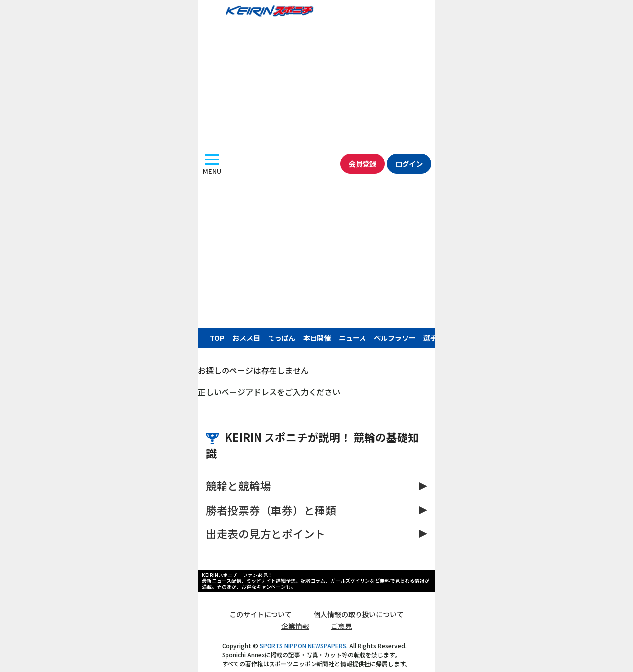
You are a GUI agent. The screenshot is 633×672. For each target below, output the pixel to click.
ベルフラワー (395, 338)
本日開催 (317, 338)
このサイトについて (261, 614)
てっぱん (282, 338)
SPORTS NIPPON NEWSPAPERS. (304, 646)
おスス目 (246, 338)
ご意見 (341, 626)
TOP (217, 338)
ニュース (352, 338)
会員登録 (362, 164)
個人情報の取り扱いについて (359, 614)
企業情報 (295, 626)
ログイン (409, 164)
